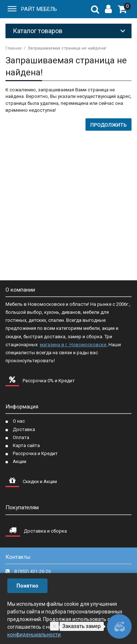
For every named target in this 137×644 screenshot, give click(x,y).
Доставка (24, 429)
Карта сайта (26, 445)
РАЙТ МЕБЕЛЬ (39, 9)
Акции (20, 461)
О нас (19, 421)
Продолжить (109, 125)
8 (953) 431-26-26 (33, 571)
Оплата (21, 437)
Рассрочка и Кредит (35, 453)
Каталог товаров (38, 31)
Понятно (27, 586)
